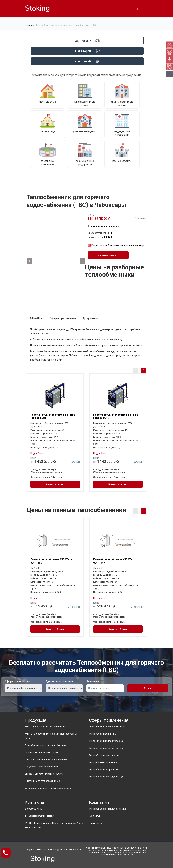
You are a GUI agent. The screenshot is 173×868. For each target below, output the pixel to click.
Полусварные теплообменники (41, 767)
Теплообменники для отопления (106, 741)
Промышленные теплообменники (107, 727)
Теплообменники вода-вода (104, 755)
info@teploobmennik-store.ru (40, 816)
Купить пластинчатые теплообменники (46, 727)
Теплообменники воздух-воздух (106, 777)
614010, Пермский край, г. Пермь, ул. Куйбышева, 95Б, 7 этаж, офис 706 (54, 825)
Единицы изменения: (59, 682)
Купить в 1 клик (55, 629)
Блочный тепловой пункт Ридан (42, 752)
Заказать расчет (55, 484)
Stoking (54, 850)
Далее (148, 688)
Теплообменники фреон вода (105, 769)
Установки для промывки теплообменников (49, 788)
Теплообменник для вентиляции (106, 748)
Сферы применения (63, 318)
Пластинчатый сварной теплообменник (46, 759)
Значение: (93, 682)
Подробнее (37, 453)
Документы (90, 318)
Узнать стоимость (108, 255)
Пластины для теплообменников (42, 781)
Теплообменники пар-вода (103, 762)
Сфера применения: (18, 682)
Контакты (94, 816)
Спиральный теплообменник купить (44, 774)
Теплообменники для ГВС (103, 734)
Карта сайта (96, 823)
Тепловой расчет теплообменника (107, 809)
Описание (36, 318)
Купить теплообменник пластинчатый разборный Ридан (51, 736)
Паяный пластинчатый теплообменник (45, 745)
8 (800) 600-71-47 (33, 809)
